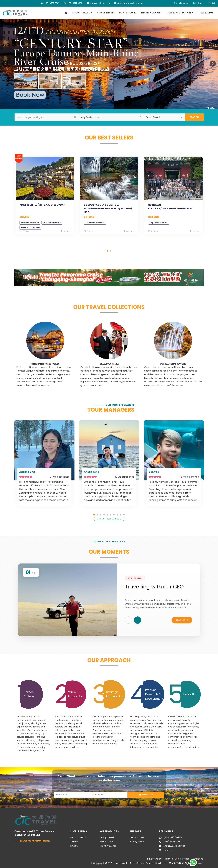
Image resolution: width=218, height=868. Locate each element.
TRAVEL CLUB (206, 13)
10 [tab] (124, 515)
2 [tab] (111, 251)
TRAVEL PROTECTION (178, 13)
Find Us (74, 846)
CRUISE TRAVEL (106, 13)
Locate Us (166, 850)
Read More (182, 621)
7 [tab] (114, 515)
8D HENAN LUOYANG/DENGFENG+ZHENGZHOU (170, 207)
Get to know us (181, 3)
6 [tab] (111, 515)
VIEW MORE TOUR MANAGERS (109, 519)
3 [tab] (101, 515)
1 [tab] (107, 251)
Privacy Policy (137, 842)
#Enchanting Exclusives (45, 364)
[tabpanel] (45, 197)
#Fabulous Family (109, 364)
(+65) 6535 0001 (50, 3)
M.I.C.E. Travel (107, 842)
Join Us (74, 842)
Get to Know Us (78, 837)
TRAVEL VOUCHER (151, 13)
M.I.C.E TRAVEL (128, 13)
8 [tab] (117, 515)
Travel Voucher (108, 846)
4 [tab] (104, 515)
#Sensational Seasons (173, 364)
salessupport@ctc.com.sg (129, 3)
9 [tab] (121, 515)
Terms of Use (137, 837)
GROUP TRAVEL (81, 13)
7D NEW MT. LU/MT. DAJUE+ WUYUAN (42, 205)
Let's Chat (198, 3)
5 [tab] (107, 515)
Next (213, 64)
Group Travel (107, 837)
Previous (5, 64)
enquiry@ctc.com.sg (98, 3)
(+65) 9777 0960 (73, 3)
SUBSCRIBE (146, 795)
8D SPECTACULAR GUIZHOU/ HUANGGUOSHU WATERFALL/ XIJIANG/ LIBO (108, 209)
